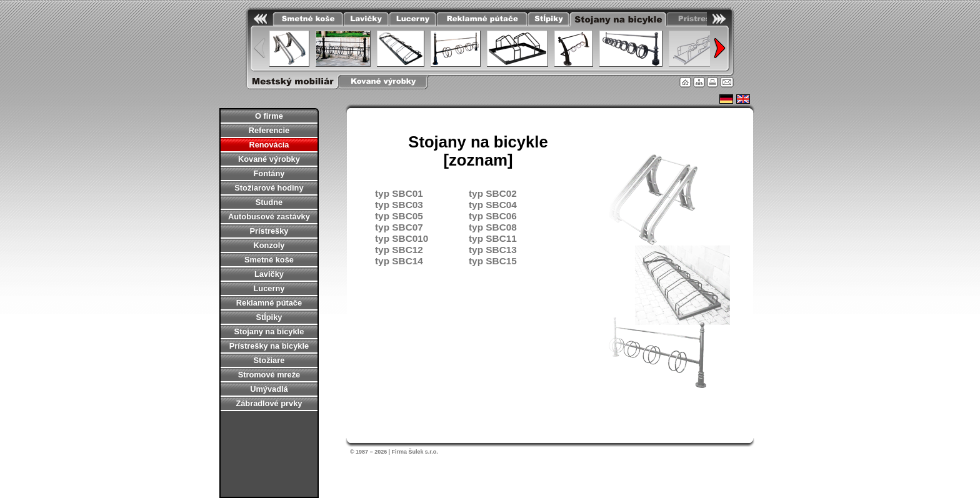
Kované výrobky (269, 159)
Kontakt (727, 82)
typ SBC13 (493, 250)
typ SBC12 (399, 250)
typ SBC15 (493, 261)
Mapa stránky (699, 82)
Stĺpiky (269, 317)
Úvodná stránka (685, 82)
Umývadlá (269, 389)
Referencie (269, 130)
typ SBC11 (493, 238)
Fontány (269, 173)
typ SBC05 (399, 216)
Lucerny (269, 288)
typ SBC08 (493, 227)
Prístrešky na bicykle (269, 346)
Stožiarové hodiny (269, 188)
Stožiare (269, 360)
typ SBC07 (399, 227)
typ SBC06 (493, 216)
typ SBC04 (493, 205)
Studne (269, 202)
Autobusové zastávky (269, 217)
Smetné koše (269, 260)
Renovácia (269, 145)
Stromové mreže (269, 375)
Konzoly (269, 245)
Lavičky (269, 274)
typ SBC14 (399, 261)
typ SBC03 (399, 205)
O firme (269, 116)
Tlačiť (712, 82)
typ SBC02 (493, 193)
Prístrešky (269, 231)
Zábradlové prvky (269, 403)
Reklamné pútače (269, 303)
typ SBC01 (399, 193)
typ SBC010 (402, 238)
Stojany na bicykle (269, 331)
